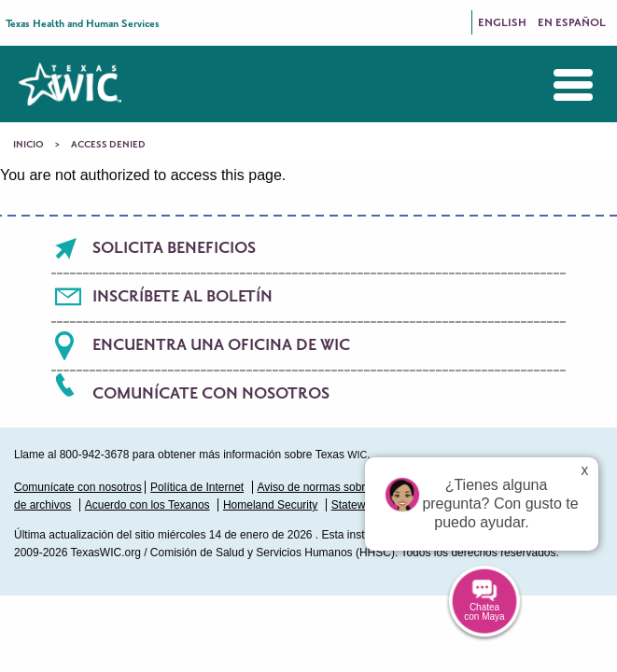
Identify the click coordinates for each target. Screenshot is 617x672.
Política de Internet (197, 487)
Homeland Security (270, 505)
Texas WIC (70, 84)
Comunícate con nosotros (211, 394)
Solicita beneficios (174, 248)
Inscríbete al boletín (182, 297)
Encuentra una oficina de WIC (221, 345)
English (502, 23)
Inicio (28, 145)
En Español (572, 23)
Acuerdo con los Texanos (147, 505)
